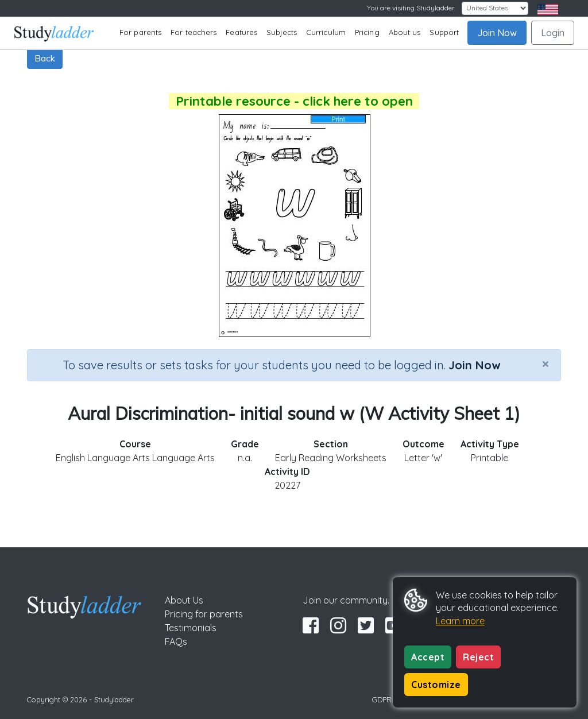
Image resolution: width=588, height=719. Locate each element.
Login (553, 33)
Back (45, 58)
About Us (184, 600)
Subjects (282, 32)
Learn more (460, 621)
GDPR (382, 699)
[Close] (546, 364)
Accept (428, 657)
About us (405, 32)
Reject (478, 657)
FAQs (176, 641)
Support (444, 32)
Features (241, 32)
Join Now (497, 33)
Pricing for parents (204, 614)
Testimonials (191, 628)
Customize (436, 685)
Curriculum (326, 32)
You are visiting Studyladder (411, 8)
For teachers (194, 32)
